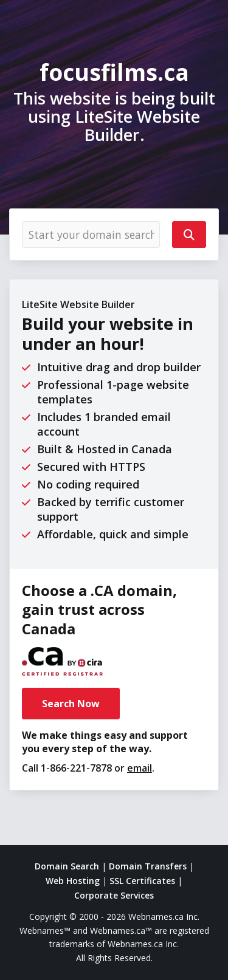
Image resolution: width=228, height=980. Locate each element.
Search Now (71, 704)
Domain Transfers (148, 866)
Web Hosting (73, 881)
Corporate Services (114, 895)
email (140, 768)
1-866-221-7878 (76, 768)
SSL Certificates (142, 881)
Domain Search (67, 866)
